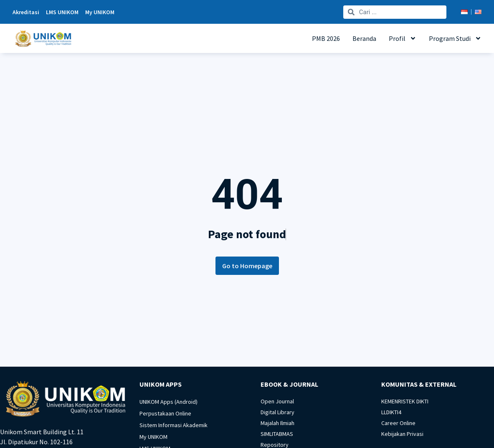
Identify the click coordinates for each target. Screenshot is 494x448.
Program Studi (455, 38)
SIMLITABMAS (277, 434)
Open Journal (277, 401)
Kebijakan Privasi (402, 434)
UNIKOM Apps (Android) (168, 402)
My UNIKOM (153, 437)
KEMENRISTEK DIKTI (405, 401)
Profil (403, 38)
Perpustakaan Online (165, 413)
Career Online (398, 423)
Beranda (364, 38)
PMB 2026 (326, 38)
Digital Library (277, 412)
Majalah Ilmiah (277, 423)
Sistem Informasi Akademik (174, 425)
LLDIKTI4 (391, 412)
